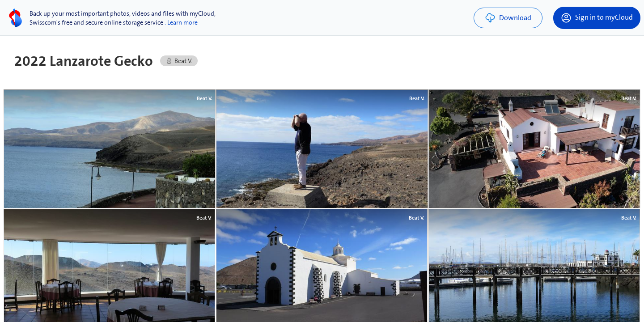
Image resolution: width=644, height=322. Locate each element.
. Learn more (181, 22)
